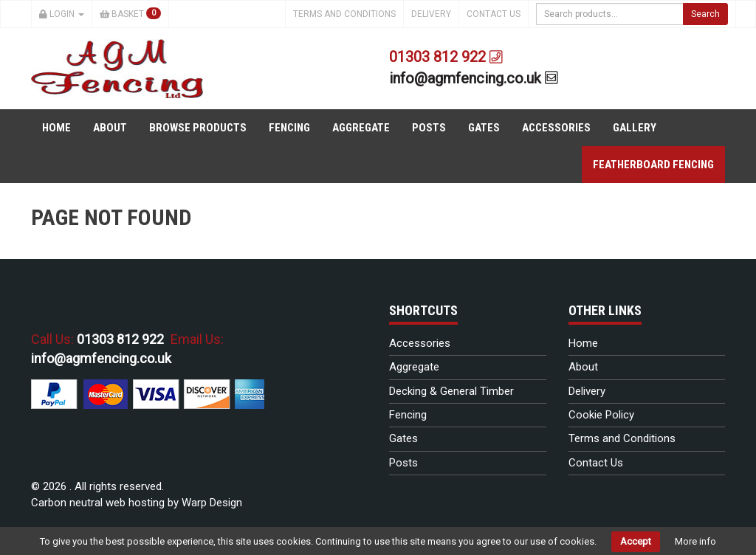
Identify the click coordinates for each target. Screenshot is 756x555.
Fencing (289, 128)
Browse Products (198, 128)
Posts (429, 128)
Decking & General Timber (451, 391)
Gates (484, 128)
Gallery (635, 128)
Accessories (556, 128)
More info (695, 541)
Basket (131, 13)
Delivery (431, 14)
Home (56, 128)
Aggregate (361, 128)
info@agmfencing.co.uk (474, 78)
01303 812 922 (446, 57)
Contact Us (494, 14)
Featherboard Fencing (653, 165)
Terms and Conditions (344, 14)
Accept (636, 541)
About (110, 128)
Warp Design (212, 503)
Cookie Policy (601, 415)
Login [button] (62, 14)
